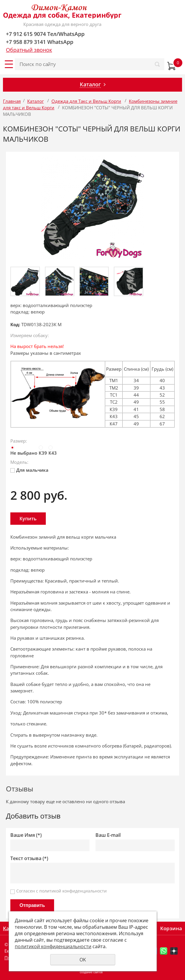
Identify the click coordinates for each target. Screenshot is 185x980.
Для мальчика (29, 470)
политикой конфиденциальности (73, 891)
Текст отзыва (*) (29, 858)
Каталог (35, 101)
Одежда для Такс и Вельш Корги (86, 101)
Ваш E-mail (108, 835)
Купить (28, 519)
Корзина (171, 928)
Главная (12, 101)
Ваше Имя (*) (26, 835)
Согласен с (61, 891)
